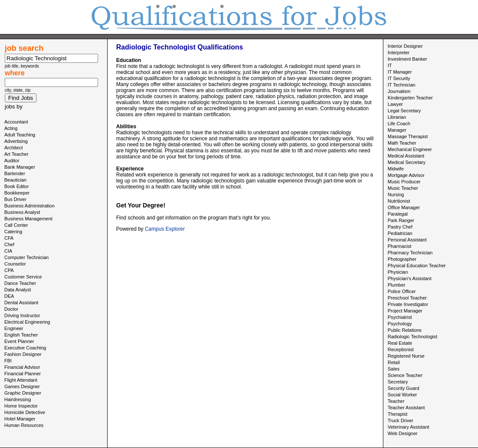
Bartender (15, 173)
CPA (9, 270)
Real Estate (400, 343)
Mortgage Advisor (406, 175)
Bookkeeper (17, 193)
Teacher (396, 401)
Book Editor (17, 186)
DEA (9, 296)
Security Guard (403, 388)
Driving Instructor (22, 315)
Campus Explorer (165, 229)
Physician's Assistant (410, 278)
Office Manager (404, 207)
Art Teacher (16, 154)
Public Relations (405, 330)
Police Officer (402, 291)
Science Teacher (405, 375)
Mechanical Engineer (410, 149)
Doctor (11, 309)
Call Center (16, 225)
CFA (9, 238)
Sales (394, 369)
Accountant (16, 122)
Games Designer (22, 386)
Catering (13, 232)
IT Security (399, 78)
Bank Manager (20, 167)
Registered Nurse (406, 356)
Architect (14, 148)
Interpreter (399, 53)
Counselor (15, 264)
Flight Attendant (21, 380)
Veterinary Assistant (409, 427)
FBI (8, 361)
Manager (397, 130)
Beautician (15, 180)
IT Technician (401, 85)
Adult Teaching (20, 135)
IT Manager (400, 72)
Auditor (12, 161)
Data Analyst (18, 290)
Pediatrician (400, 233)
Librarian (397, 117)
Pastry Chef (400, 227)
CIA (8, 251)
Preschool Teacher (407, 298)
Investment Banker (407, 59)
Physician (398, 272)
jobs (10, 107)
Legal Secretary (404, 111)
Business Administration (29, 206)
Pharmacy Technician (410, 253)
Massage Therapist (408, 136)
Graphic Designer (23, 393)
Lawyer (395, 104)
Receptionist (401, 349)
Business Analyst (22, 212)
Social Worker (402, 395)
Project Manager (405, 311)
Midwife (396, 169)
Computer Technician (26, 257)
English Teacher (21, 335)
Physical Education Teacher (417, 266)
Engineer (14, 328)
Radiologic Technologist (412, 337)
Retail (394, 362)
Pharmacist (399, 246)
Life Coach (399, 124)
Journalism (399, 91)
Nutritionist (399, 201)
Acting (11, 128)
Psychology (400, 324)
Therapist (398, 414)
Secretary (398, 382)
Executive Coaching (25, 348)
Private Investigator (408, 304)
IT (390, 65)
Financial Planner (23, 374)
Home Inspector (21, 406)
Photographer (402, 259)
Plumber (396, 285)
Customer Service (23, 277)
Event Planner (19, 341)
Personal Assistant (407, 240)
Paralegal (398, 214)
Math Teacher (402, 143)
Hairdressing (18, 399)
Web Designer (403, 433)
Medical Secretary (407, 162)
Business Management (28, 219)
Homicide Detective (25, 412)
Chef (9, 244)
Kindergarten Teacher (410, 98)
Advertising (16, 141)
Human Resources (24, 425)
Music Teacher (403, 188)
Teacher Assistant (406, 408)
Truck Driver (400, 420)
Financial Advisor (22, 367)
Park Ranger (401, 220)
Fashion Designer (23, 354)
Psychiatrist (400, 317)
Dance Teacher (20, 283)
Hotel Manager (20, 419)
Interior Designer (405, 46)
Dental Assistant (21, 303)
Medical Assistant (406, 156)
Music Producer (404, 182)
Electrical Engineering (27, 322)
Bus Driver (15, 199)
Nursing (396, 195)
